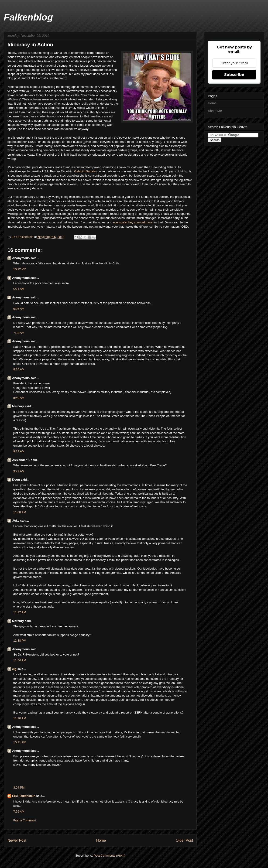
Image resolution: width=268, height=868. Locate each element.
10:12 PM (20, 269)
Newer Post (17, 840)
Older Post (184, 840)
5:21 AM (19, 289)
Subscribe (234, 75)
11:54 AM (20, 660)
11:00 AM (20, 512)
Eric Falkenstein (24, 796)
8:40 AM (19, 398)
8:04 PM (19, 788)
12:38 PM (20, 641)
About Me (215, 111)
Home (101, 840)
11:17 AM (20, 612)
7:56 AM (19, 812)
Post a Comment (25, 820)
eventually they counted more (133, 222)
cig (14, 669)
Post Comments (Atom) (109, 856)
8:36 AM (19, 369)
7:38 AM (19, 333)
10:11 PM (20, 742)
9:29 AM (19, 471)
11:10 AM (20, 718)
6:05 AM (19, 309)
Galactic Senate (85, 171)
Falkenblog (28, 17)
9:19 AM (19, 451)
